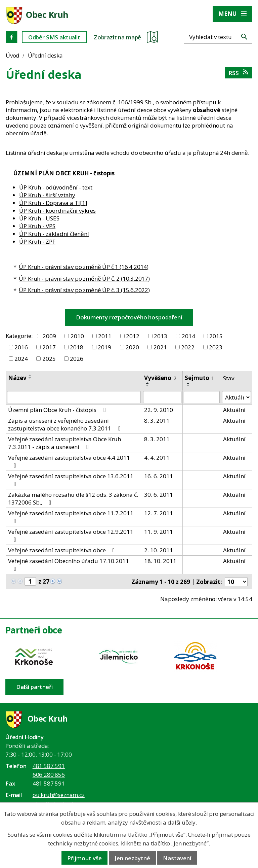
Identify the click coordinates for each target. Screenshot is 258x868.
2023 (216, 347)
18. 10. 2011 (160, 561)
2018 (77, 347)
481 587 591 (49, 766)
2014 (188, 336)
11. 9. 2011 (159, 532)
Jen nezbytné (132, 858)
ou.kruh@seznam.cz (59, 795)
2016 (21, 347)
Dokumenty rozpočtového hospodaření (129, 317)
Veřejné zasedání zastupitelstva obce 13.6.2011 (71, 480)
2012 (133, 336)
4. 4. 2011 (157, 458)
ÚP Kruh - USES (39, 218)
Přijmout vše (84, 858)
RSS (239, 73)
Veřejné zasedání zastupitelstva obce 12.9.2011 (71, 535)
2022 (188, 347)
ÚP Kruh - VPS (37, 226)
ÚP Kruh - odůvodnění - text (56, 187)
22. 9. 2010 (159, 410)
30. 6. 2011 (159, 495)
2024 (21, 359)
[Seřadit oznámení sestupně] (30, 378)
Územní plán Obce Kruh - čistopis (58, 410)
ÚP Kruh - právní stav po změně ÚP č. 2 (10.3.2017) (84, 279)
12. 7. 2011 (159, 513)
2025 (49, 359)
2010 (77, 336)
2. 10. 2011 (159, 550)
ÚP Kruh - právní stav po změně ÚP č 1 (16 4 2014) (84, 267)
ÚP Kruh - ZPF (37, 241)
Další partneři (34, 687)
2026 (77, 359)
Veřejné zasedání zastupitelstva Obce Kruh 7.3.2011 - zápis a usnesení (64, 443)
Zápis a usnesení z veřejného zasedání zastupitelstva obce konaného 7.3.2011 (65, 424)
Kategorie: (19, 335)
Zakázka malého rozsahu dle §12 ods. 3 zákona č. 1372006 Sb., (73, 498)
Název (17, 378)
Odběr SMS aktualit (54, 37)
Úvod (13, 55)
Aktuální (234, 410)
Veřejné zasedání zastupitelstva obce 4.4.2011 (69, 461)
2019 (104, 347)
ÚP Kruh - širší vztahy (47, 195)
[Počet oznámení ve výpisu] (236, 582)
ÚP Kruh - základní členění (54, 234)
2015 (216, 336)
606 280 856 (49, 775)
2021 (160, 347)
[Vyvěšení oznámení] (162, 397)
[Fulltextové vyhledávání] (218, 37)
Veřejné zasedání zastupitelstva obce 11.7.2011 (71, 517)
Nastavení (177, 858)
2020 (132, 347)
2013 (161, 336)
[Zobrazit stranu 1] (30, 581)
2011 (105, 336)
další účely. (182, 822)
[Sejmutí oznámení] (202, 397)
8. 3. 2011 (157, 421)
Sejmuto (200, 378)
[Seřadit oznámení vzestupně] (30, 375)
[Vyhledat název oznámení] (74, 397)
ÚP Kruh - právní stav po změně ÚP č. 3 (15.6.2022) (84, 290)
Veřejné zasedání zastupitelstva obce (63, 550)
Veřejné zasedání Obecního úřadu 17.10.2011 (69, 564)
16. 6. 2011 (159, 476)
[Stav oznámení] (236, 397)
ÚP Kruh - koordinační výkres (57, 211)
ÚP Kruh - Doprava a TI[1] (53, 203)
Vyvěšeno (160, 378)
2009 (49, 336)
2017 (49, 347)
